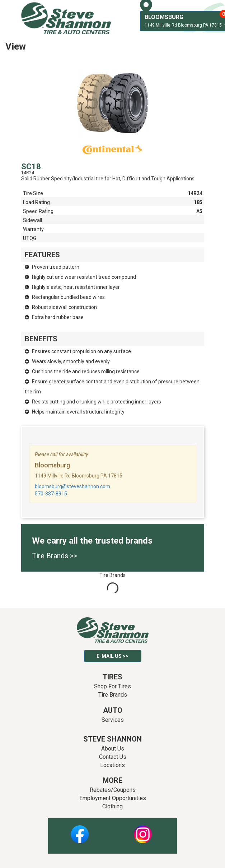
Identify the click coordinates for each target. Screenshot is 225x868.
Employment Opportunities (113, 798)
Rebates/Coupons (113, 790)
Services (113, 720)
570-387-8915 (51, 494)
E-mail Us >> (112, 656)
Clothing (112, 806)
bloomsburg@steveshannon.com (72, 486)
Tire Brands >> (55, 556)
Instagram (143, 830)
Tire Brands (113, 695)
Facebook (80, 830)
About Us (113, 749)
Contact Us (113, 757)
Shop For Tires (112, 686)
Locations (112, 765)
